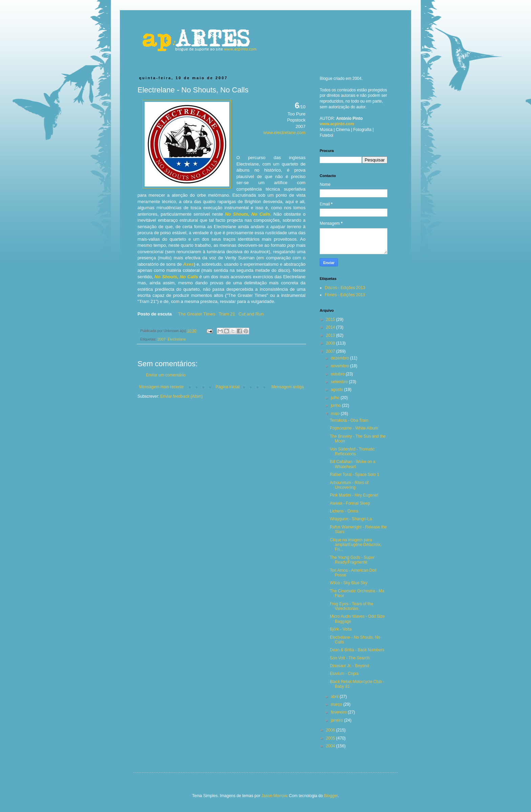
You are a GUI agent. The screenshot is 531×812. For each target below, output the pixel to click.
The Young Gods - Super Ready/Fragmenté (352, 560)
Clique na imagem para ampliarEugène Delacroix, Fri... (356, 545)
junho (336, 405)
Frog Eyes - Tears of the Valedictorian (352, 606)
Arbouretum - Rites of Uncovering (349, 485)
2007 (162, 339)
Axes (189, 264)
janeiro (337, 720)
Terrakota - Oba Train (349, 420)
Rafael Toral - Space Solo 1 (355, 475)
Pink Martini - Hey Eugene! (354, 495)
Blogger (331, 796)
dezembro (341, 358)
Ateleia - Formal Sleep (350, 503)
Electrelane (177, 339)
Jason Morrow (274, 796)
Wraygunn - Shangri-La (351, 519)
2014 (331, 327)
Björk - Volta (341, 629)
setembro (340, 382)
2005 (331, 738)
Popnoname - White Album (354, 428)
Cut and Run (251, 314)
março (337, 704)
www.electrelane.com (284, 133)
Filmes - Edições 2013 (345, 295)
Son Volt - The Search (350, 658)
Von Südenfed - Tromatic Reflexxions (352, 452)
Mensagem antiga (288, 387)
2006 (331, 730)
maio (336, 414)
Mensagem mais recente (161, 387)
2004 (331, 746)
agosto (337, 390)
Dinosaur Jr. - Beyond (349, 666)
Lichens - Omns (344, 511)
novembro (341, 366)
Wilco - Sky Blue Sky (349, 583)
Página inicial (228, 387)
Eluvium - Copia (344, 674)
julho (336, 398)
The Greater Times (197, 314)
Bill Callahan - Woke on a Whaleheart (353, 464)
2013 (331, 335)
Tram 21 (227, 314)
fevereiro (339, 712)
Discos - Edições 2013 (345, 288)
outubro (338, 374)
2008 (331, 343)
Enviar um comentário (166, 375)
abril (335, 697)
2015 (331, 320)
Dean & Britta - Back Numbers (357, 650)
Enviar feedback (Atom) (181, 396)
